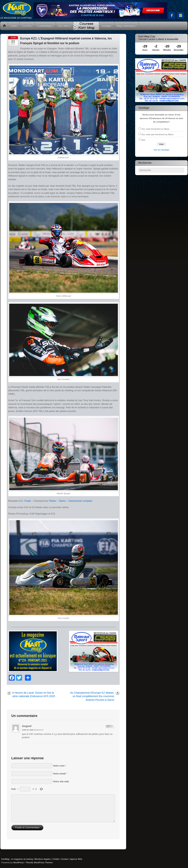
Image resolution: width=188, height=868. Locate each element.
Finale (28, 501)
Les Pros (27, 26)
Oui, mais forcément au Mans (155, 129)
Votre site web (61, 781)
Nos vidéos (64, 26)
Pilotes (52, 501)
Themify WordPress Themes (39, 862)
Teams (62, 501)
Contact (65, 859)
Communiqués (45, 26)
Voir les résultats (161, 150)
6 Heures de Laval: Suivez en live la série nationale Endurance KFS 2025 (34, 694)
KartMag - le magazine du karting (17, 859)
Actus (14, 26)
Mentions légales (43, 859)
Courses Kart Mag (86, 26)
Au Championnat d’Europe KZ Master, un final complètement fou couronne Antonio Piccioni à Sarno (92, 696)
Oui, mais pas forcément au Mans (157, 134)
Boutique (107, 26)
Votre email (59, 774)
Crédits (56, 859)
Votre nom (59, 766)
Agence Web (76, 859)
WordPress (18, 862)
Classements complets (80, 501)
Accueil (4, 26)
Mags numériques (126, 26)
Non (143, 140)
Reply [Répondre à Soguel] (110, 726)
